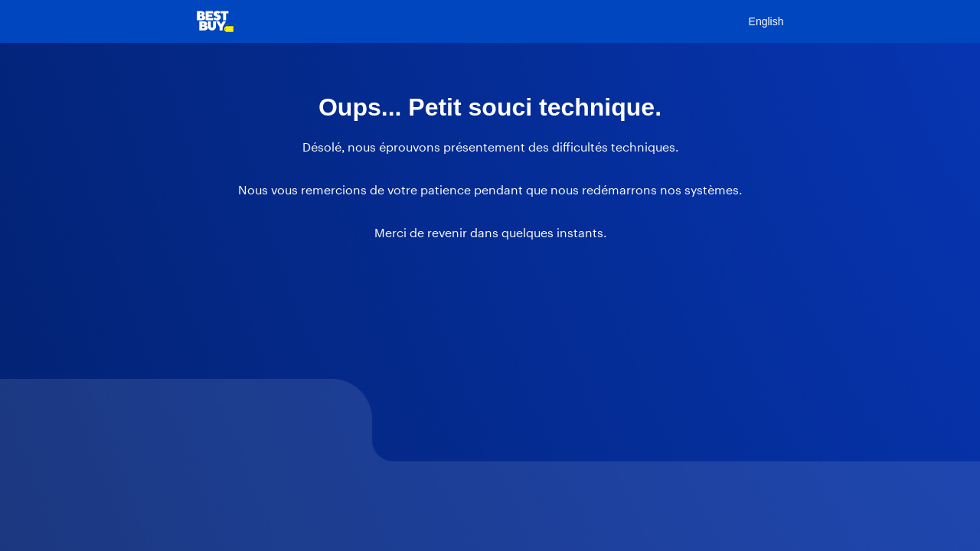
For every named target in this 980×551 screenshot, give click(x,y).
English (766, 21)
